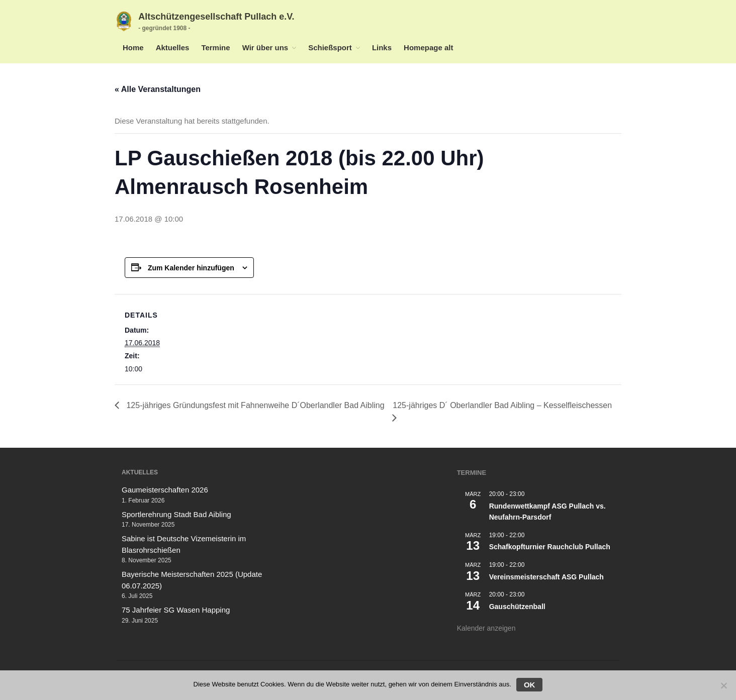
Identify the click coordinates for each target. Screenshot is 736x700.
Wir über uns (265, 47)
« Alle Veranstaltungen (158, 89)
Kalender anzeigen (486, 628)
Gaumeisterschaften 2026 (165, 490)
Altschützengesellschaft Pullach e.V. (216, 17)
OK (530, 685)
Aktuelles (173, 47)
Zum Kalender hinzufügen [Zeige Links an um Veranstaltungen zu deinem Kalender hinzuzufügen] (191, 268)
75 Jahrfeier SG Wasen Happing (176, 610)
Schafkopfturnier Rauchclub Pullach (550, 547)
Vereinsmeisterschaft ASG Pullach (546, 577)
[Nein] (723, 685)
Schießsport (330, 47)
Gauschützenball (517, 607)
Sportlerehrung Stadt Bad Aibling (176, 514)
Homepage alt (428, 47)
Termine (215, 47)
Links (382, 47)
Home (133, 47)
